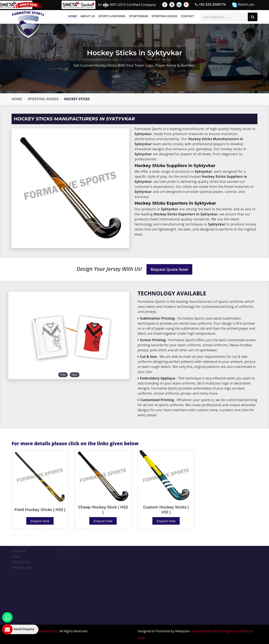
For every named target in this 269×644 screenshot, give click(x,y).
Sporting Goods (164, 16)
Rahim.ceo (243, 5)
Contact (188, 16)
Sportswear (138, 16)
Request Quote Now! (169, 269)
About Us (88, 16)
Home (73, 16)
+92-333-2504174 (210, 4)
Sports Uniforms (112, 16)
